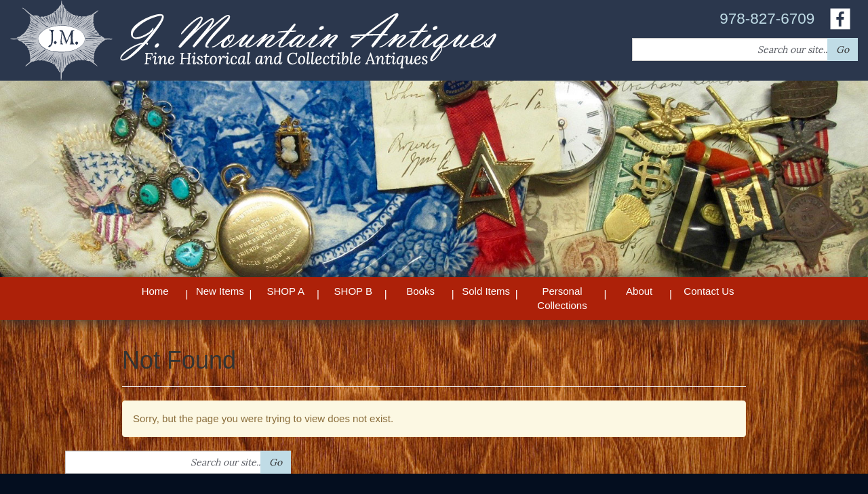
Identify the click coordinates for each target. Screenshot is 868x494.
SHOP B (353, 291)
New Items (220, 291)
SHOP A (285, 291)
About (639, 291)
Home (155, 291)
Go (843, 49)
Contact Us (709, 291)
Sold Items (486, 291)
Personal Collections (562, 298)
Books (420, 291)
